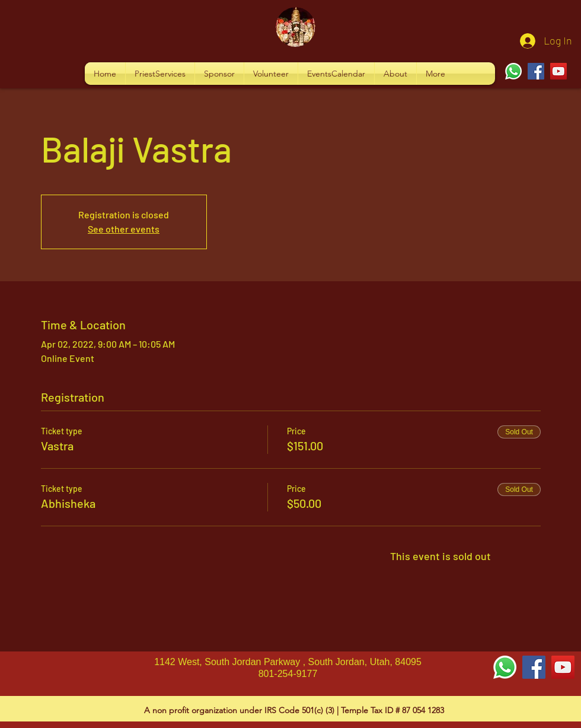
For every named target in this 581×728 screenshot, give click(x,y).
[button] (160, 74)
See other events (124, 229)
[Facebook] (536, 71)
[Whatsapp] (513, 71)
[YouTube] (558, 71)
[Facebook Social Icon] (534, 667)
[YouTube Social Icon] (563, 667)
